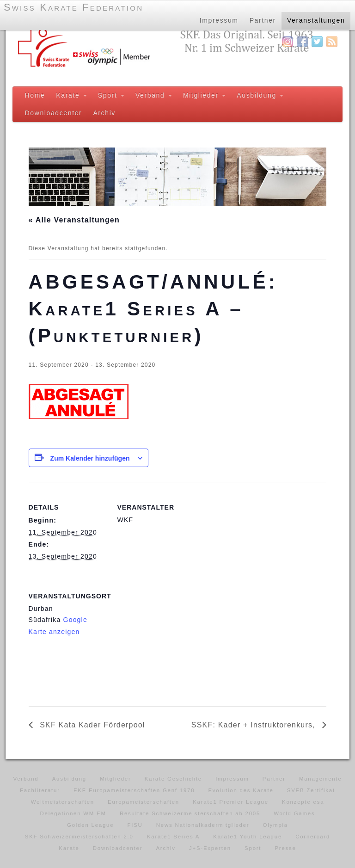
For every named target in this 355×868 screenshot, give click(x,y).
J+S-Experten (210, 848)
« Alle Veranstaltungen (74, 220)
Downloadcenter (54, 113)
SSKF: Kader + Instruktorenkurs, (255, 725)
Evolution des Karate (241, 790)
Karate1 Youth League (248, 837)
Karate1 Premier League (231, 802)
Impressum (219, 20)
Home (35, 95)
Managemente (321, 779)
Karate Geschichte (173, 779)
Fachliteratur (40, 790)
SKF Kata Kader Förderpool (91, 725)
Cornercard (313, 837)
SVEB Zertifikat (311, 790)
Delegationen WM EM (73, 813)
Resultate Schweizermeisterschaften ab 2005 (190, 813)
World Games (294, 813)
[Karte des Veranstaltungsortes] (166, 634)
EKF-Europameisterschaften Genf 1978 (134, 790)
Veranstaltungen (316, 20)
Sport (111, 95)
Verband (154, 95)
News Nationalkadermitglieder (203, 825)
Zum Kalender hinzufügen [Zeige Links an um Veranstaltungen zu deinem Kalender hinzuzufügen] (90, 458)
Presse (285, 848)
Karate (71, 95)
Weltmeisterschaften (63, 802)
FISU (135, 825)
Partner (262, 20)
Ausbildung (260, 95)
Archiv (104, 113)
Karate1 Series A (173, 837)
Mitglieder (204, 95)
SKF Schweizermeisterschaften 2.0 (79, 837)
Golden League (90, 825)
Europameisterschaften (144, 802)
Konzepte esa (303, 802)
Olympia (275, 825)
